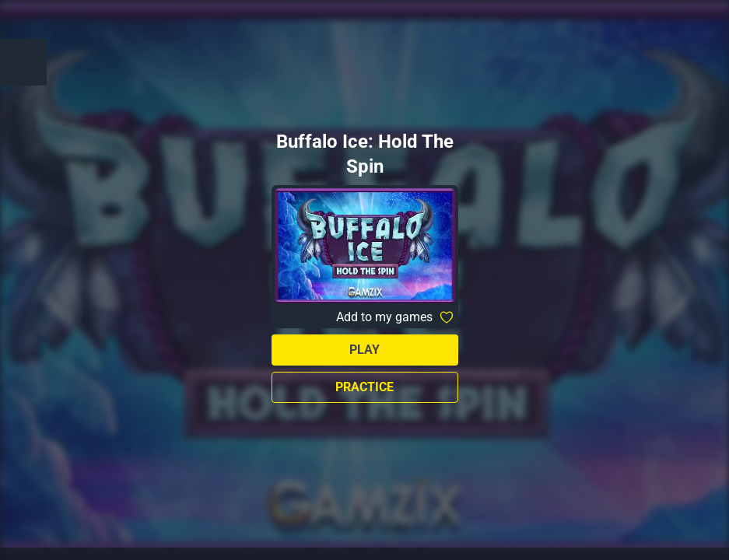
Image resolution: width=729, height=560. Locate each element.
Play (364, 350)
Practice (364, 387)
